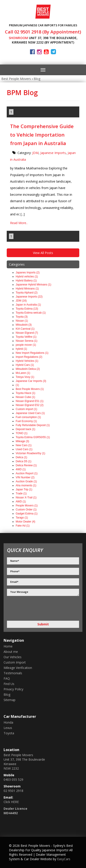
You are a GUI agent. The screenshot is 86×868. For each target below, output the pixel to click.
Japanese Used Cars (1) (30, 413)
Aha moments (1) (26, 485)
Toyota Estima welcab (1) (31, 313)
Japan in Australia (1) (28, 305)
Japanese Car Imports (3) (31, 381)
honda (8, 722)
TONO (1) (21, 433)
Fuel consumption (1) (28, 417)
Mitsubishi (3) (24, 325)
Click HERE (11, 802)
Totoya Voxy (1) (25, 377)
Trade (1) (21, 493)
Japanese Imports (53, 153)
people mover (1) (26, 345)
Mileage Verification (18, 668)
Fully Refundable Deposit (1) (33, 425)
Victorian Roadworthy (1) (30, 453)
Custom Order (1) (26, 510)
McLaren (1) (23, 373)
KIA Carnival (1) (25, 329)
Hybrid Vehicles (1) (27, 361)
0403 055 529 (13, 780)
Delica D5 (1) (24, 461)
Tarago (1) (22, 518)
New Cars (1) (24, 445)
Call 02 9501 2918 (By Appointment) (43, 32)
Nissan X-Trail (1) (26, 497)
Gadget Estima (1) (27, 514)
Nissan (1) (22, 321)
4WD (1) (21, 469)
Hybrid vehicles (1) (27, 277)
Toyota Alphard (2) (27, 293)
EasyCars (64, 859)
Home (8, 646)
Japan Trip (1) (24, 489)
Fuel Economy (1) (26, 421)
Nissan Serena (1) (27, 341)
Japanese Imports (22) (29, 297)
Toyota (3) (22, 317)
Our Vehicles (13, 657)
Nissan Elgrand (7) (27, 333)
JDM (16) (21, 301)
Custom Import (15, 662)
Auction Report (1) (27, 473)
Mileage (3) (22, 441)
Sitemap (10, 700)
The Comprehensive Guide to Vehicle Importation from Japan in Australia (42, 135)
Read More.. (19, 223)
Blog (37, 79)
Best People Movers (16, 79)
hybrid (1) (21, 349)
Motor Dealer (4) (25, 522)
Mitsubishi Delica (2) (28, 369)
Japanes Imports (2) (28, 273)
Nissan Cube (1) (25, 397)
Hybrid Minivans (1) (27, 289)
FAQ (7, 678)
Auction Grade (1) (26, 481)
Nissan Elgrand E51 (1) (30, 401)
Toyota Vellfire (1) (26, 337)
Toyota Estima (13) (27, 309)
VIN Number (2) (25, 477)
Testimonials (13, 673)
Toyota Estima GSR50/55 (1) (33, 437)
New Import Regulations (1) (32, 353)
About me (11, 652)
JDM (35, 153)
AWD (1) (21, 502)
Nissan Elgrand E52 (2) (30, 405)
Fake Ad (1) (23, 526)
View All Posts (43, 253)
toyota (9, 733)
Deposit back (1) (25, 429)
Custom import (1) (26, 409)
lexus (8, 728)
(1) (17, 385)
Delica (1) (21, 457)
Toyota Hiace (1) (25, 393)
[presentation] (31, 609)
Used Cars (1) (24, 449)
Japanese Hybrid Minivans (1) (33, 285)
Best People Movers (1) (30, 389)
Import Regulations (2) (29, 357)
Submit (43, 624)
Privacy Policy (13, 689)
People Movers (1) (27, 506)
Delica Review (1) (26, 465)
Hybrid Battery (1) (26, 281)
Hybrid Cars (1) (25, 365)
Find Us (9, 684)
